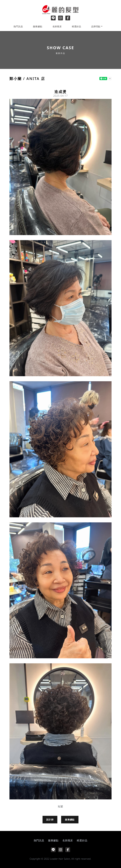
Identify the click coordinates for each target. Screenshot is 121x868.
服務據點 (38, 26)
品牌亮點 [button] (96, 26)
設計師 (50, 820)
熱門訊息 (18, 26)
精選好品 (76, 26)
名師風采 (57, 26)
